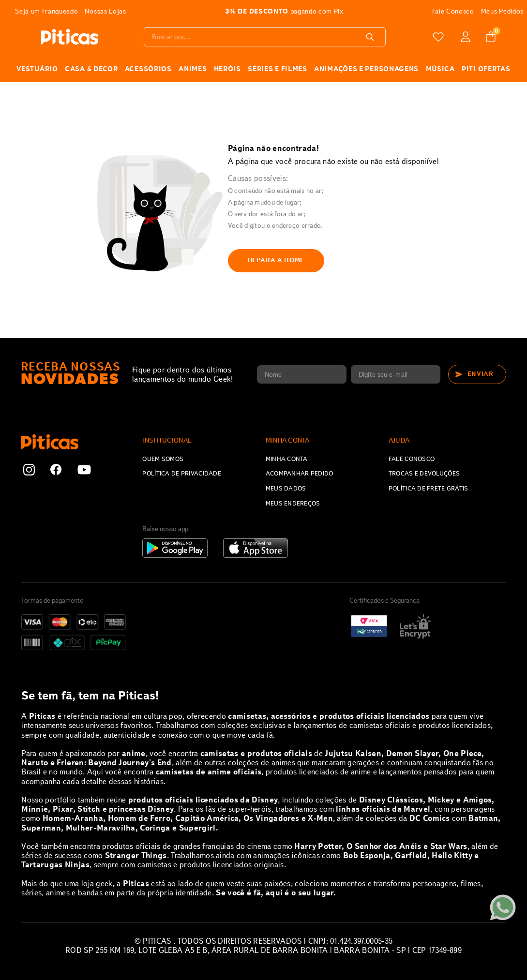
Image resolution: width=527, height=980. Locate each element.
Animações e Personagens (366, 69)
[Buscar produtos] (374, 37)
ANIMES (193, 69)
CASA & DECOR (91, 69)
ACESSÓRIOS (148, 69)
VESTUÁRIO (37, 69)
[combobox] (267, 37)
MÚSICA (440, 69)
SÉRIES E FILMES (278, 69)
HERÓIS (227, 69)
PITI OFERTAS (486, 69)
